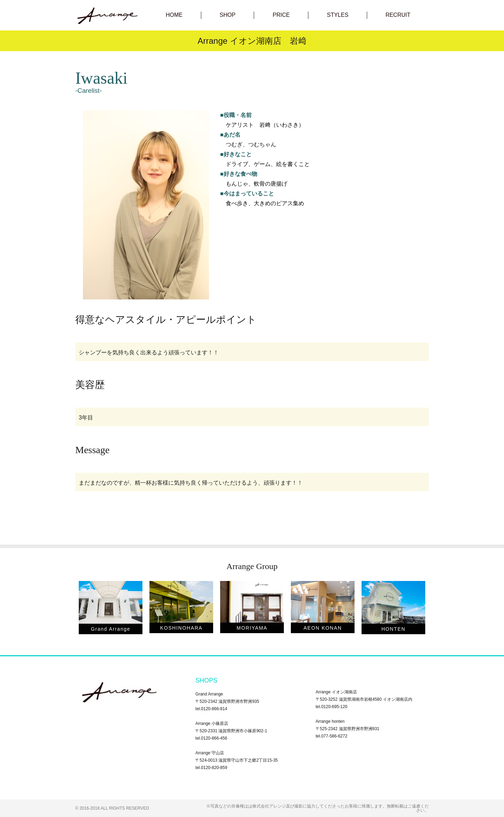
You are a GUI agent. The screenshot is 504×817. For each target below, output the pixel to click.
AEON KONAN (323, 628)
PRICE (281, 15)
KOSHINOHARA (181, 628)
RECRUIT (398, 15)
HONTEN (394, 629)
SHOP (228, 15)
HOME (174, 15)
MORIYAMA (252, 628)
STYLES (338, 15)
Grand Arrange (111, 629)
